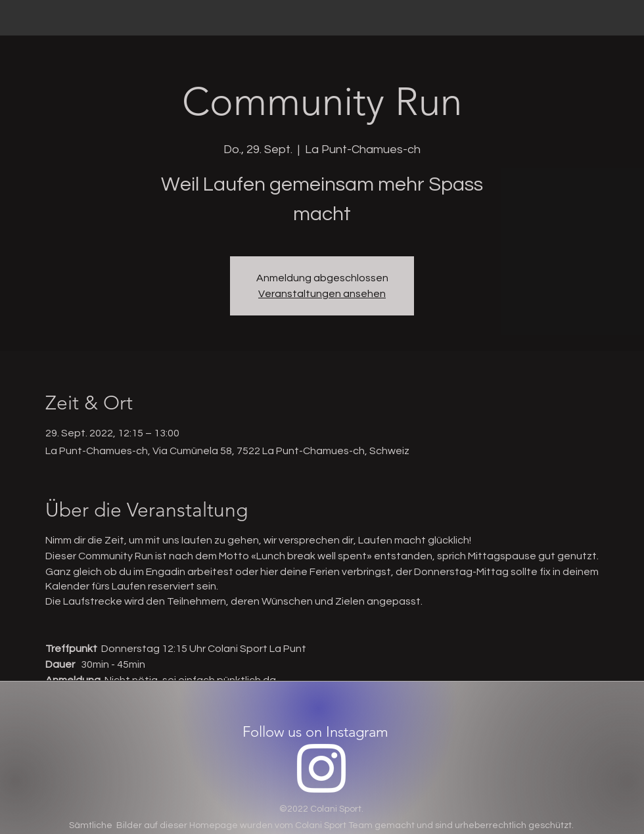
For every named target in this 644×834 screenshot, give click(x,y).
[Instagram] (321, 768)
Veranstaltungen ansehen (322, 294)
